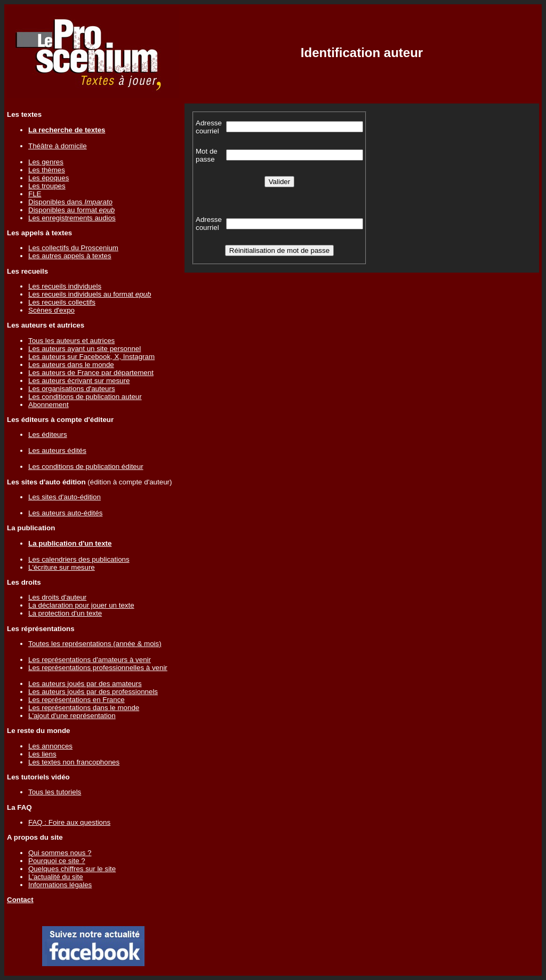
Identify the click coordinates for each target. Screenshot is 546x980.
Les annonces (50, 746)
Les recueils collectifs (62, 302)
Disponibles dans (70, 202)
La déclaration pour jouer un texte (81, 605)
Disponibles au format (71, 210)
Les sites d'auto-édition (65, 497)
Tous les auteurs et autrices (71, 341)
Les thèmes (47, 170)
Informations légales (60, 885)
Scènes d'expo (51, 310)
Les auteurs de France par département (91, 373)
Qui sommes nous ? (60, 853)
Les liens (42, 754)
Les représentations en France (77, 700)
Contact (20, 900)
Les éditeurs (48, 435)
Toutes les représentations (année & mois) (95, 644)
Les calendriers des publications (79, 559)
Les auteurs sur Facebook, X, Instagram (91, 357)
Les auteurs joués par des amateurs (85, 684)
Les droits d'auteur (57, 597)
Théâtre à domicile (58, 146)
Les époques (49, 178)
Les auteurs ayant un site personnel (85, 349)
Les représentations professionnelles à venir (98, 668)
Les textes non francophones (74, 762)
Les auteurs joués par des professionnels (93, 692)
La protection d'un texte (65, 613)
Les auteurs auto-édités (65, 513)
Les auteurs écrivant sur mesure (79, 381)
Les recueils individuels (65, 286)
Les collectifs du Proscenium (73, 248)
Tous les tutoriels (55, 792)
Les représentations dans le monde (84, 708)
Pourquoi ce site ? (57, 861)
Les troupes (47, 186)
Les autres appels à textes (70, 256)
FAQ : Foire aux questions (69, 822)
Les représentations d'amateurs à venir (90, 660)
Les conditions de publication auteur (85, 397)
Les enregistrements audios (72, 218)
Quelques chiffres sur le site (72, 869)
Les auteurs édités (57, 451)
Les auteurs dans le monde (71, 365)
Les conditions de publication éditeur (86, 467)
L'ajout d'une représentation (72, 716)
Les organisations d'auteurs (72, 389)
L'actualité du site (56, 877)
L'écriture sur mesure (62, 567)
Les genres (46, 162)
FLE (35, 194)
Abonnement (49, 405)
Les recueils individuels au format (90, 294)
